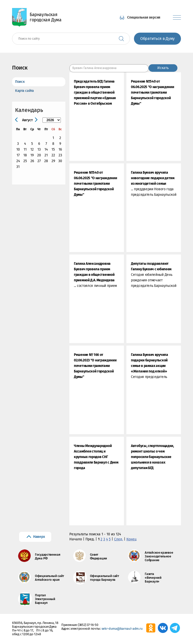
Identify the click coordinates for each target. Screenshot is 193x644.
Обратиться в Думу (157, 39)
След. (118, 539)
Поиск (20, 82)
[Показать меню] (177, 17)
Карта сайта (25, 91)
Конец (131, 539)
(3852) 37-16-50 (88, 625)
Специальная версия (144, 17)
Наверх (39, 537)
